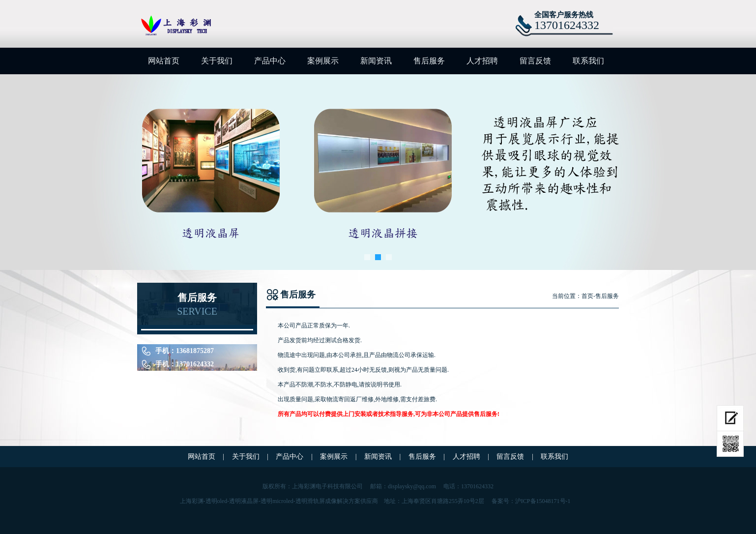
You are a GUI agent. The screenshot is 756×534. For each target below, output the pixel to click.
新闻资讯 (376, 61)
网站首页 (164, 61)
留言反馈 (535, 61)
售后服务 (429, 61)
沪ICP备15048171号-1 (543, 501)
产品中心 (270, 61)
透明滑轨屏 (310, 501)
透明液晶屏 (244, 501)
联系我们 (588, 61)
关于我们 (217, 61)
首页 (587, 296)
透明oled (217, 501)
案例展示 (323, 61)
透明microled (277, 501)
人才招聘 (482, 61)
